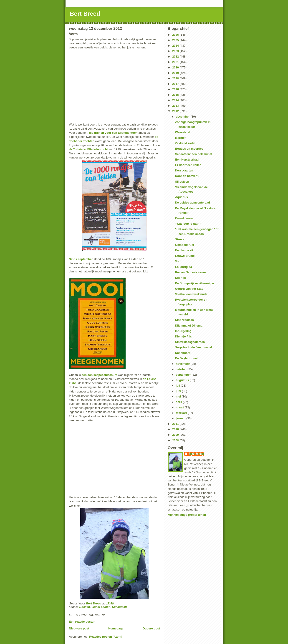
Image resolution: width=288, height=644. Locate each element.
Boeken (85, 607)
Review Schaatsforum (190, 272)
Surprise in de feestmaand (193, 347)
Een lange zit (184, 250)
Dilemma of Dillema (189, 326)
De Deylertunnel (186, 358)
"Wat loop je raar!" (188, 224)
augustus (183, 380)
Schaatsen (119, 607)
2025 (176, 40)
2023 (176, 51)
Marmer (180, 138)
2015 (176, 95)
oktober (182, 369)
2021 (176, 62)
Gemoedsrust (184, 245)
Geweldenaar (184, 218)
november (183, 364)
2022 (176, 57)
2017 (176, 84)
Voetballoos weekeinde (191, 294)
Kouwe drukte (185, 256)
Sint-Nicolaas (184, 320)
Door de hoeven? (187, 176)
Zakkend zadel (185, 143)
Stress (179, 239)
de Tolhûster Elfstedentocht (88, 149)
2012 (176, 111)
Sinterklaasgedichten (190, 342)
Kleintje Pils (183, 336)
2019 (176, 73)
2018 (176, 78)
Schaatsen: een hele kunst (193, 154)
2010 (176, 429)
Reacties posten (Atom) (106, 637)
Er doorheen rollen (188, 165)
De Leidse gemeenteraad (192, 203)
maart (180, 407)
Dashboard (183, 353)
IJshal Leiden (101, 607)
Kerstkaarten (184, 170)
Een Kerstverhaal (187, 160)
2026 (176, 35)
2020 (176, 67)
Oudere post (151, 628)
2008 (176, 440)
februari (182, 413)
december (183, 117)
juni (179, 391)
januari (181, 418)
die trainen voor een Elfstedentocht (114, 133)
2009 (176, 435)
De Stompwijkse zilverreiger (195, 283)
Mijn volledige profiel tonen (187, 515)
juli (178, 386)
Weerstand (182, 132)
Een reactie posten (82, 622)
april (179, 402)
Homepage (116, 628)
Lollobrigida (183, 267)
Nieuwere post (79, 628)
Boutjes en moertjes (189, 149)
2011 (176, 424)
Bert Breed (85, 14)
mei (179, 396)
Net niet (180, 278)
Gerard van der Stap (189, 289)
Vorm (179, 261)
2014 (176, 100)
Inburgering (183, 331)
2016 (176, 89)
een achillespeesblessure (100, 375)
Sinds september (81, 259)
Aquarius (181, 197)
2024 (176, 46)
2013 (176, 106)
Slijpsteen (182, 182)
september (184, 375)
